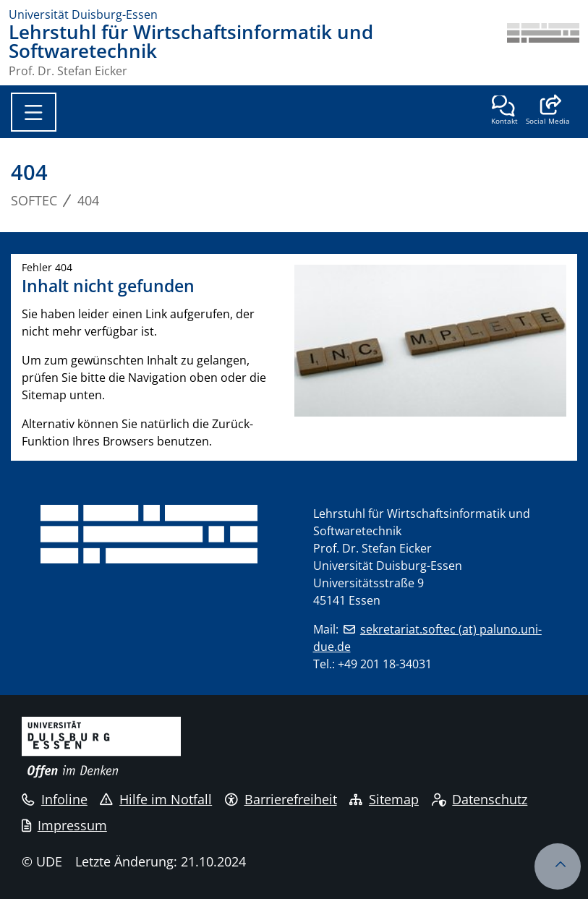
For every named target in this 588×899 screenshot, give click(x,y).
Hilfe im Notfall (156, 799)
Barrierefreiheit (281, 799)
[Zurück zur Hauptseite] (543, 50)
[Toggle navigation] (34, 112)
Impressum (64, 825)
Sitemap (384, 799)
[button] (548, 111)
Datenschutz (480, 799)
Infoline (55, 799)
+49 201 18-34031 (385, 664)
